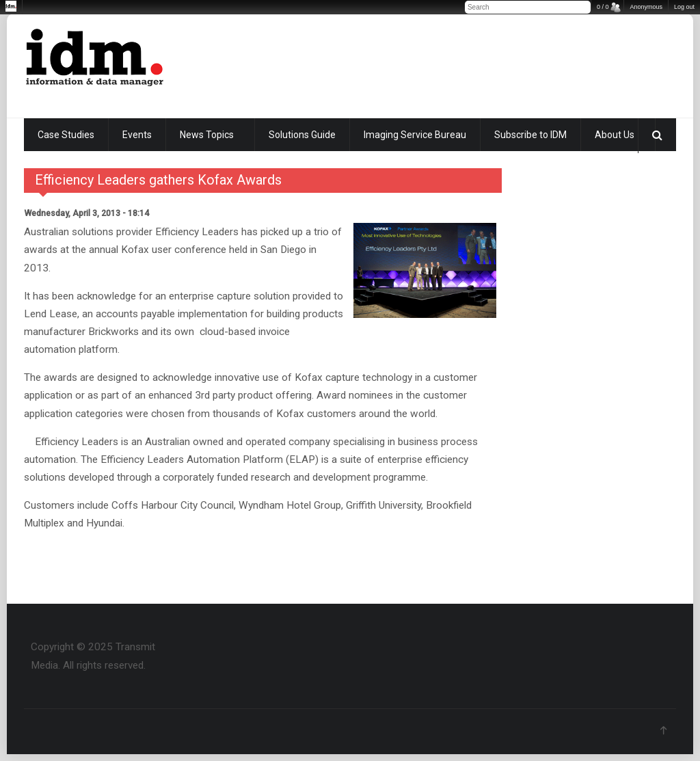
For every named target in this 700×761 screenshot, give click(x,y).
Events (137, 135)
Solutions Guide (302, 135)
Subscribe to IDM (530, 135)
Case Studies (66, 135)
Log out (684, 7)
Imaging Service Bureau (415, 135)
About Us (615, 135)
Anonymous (646, 7)
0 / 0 (603, 7)
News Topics (207, 135)
